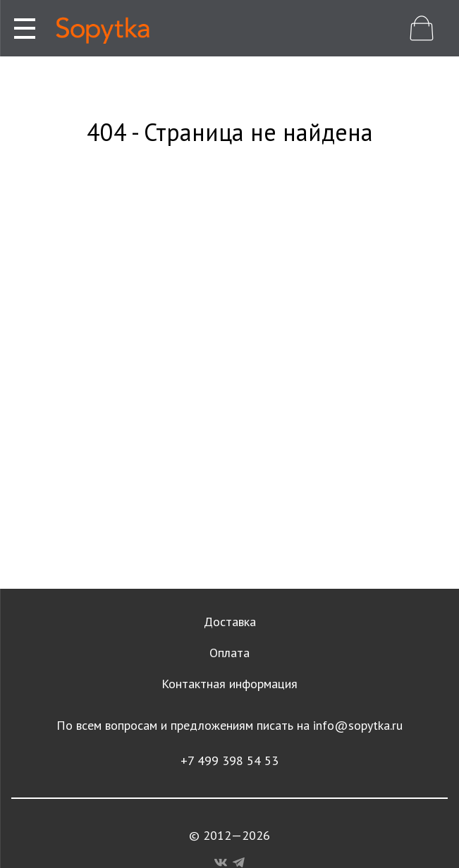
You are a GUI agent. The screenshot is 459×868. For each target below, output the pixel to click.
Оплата (229, 653)
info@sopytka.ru (358, 725)
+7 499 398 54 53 (229, 760)
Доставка (230, 622)
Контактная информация (229, 684)
